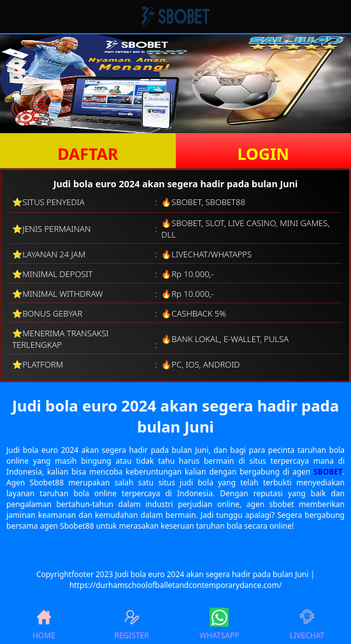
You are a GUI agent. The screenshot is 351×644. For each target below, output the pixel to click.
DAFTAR (88, 154)
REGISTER (131, 624)
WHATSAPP (219, 624)
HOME (44, 624)
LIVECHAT (307, 624)
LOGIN (263, 154)
